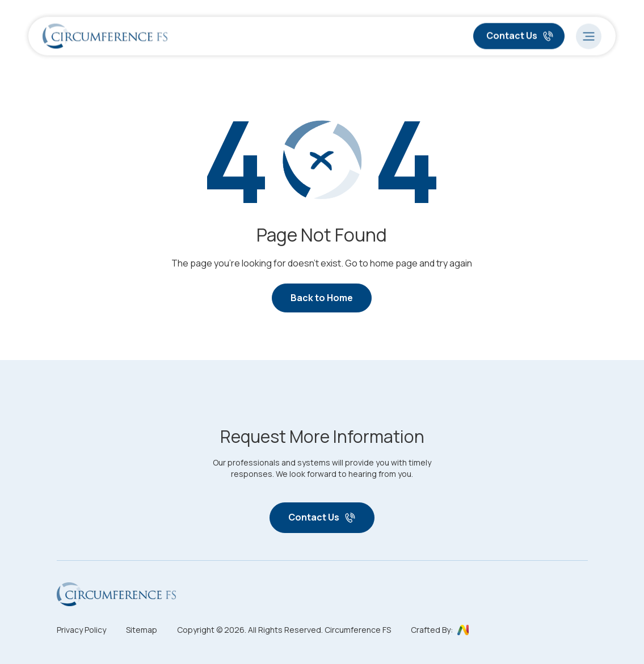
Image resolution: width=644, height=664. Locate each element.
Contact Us (520, 35)
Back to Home (322, 298)
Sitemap (142, 630)
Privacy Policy (81, 630)
